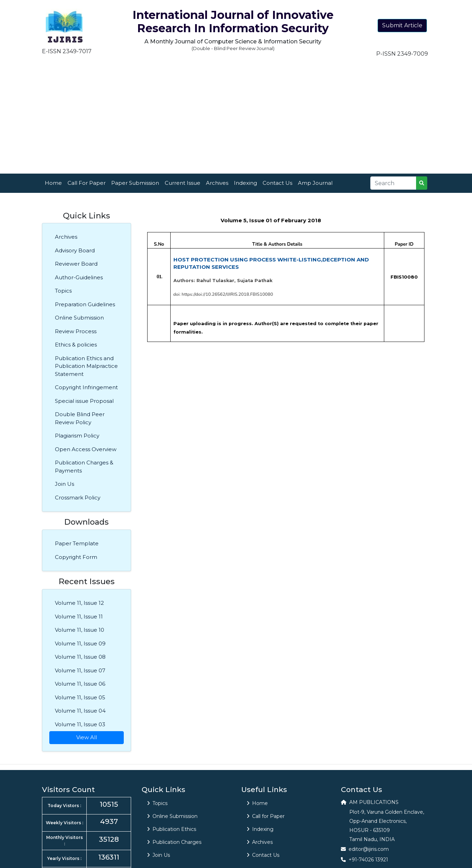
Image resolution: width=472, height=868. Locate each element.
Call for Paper (266, 816)
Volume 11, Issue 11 (79, 617)
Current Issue (183, 183)
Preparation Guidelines (85, 304)
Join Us (65, 484)
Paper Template (77, 543)
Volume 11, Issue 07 (80, 670)
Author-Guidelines (79, 277)
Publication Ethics (172, 829)
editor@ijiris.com (369, 849)
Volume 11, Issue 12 (79, 603)
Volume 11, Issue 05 (80, 697)
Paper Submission (135, 183)
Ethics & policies (76, 345)
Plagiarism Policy (77, 436)
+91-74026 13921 (368, 860)
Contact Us (277, 183)
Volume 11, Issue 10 (80, 630)
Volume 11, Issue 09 (80, 643)
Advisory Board (75, 250)
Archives (217, 183)
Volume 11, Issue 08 (80, 657)
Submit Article (402, 25)
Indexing (245, 183)
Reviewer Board (76, 264)
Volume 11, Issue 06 (80, 684)
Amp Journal (315, 183)
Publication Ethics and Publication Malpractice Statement (86, 366)
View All (87, 737)
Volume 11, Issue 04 (80, 711)
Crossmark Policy (78, 498)
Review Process (76, 331)
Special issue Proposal (84, 401)
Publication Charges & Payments (84, 467)
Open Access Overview (86, 449)
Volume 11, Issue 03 (80, 724)
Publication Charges (174, 842)
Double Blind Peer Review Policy (80, 418)
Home (53, 183)
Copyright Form (76, 557)
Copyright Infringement (86, 387)
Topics (63, 291)
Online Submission (79, 318)
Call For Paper (87, 183)
